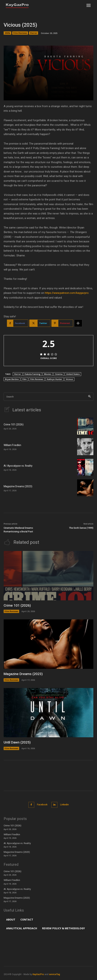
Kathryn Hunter (55, 379)
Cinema (59, 374)
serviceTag (54, 974)
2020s (7, 33)
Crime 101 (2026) (14, 425)
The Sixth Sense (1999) (81, 528)
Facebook (42, 805)
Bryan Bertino (12, 379)
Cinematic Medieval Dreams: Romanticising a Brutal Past (19, 530)
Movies (48, 374)
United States (73, 374)
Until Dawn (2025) (17, 742)
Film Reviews (20, 33)
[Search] (89, 397)
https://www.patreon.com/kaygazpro (67, 293)
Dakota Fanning (33, 374)
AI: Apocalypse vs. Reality (18, 466)
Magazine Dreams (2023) (18, 486)
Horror (34, 33)
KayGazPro (38, 974)
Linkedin (64, 805)
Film (25, 379)
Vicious (69, 379)
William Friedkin (12, 445)
